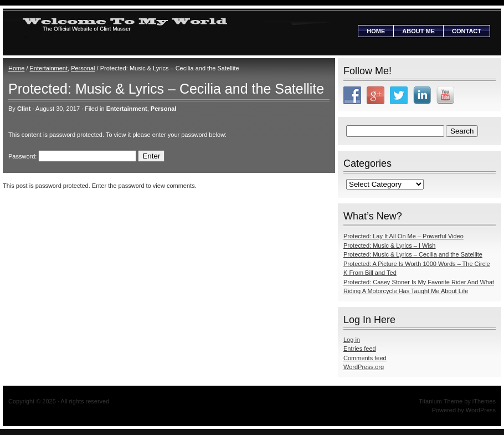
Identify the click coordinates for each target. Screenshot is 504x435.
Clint (24, 109)
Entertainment (49, 68)
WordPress (481, 410)
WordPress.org (364, 367)
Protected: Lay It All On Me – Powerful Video (403, 236)
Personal (83, 68)
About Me (418, 31)
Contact (467, 31)
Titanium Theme (441, 401)
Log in (352, 340)
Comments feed (365, 358)
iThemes (484, 401)
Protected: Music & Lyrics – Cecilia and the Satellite (413, 254)
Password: (72, 156)
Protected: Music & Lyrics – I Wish (389, 245)
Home (376, 31)
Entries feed (360, 349)
